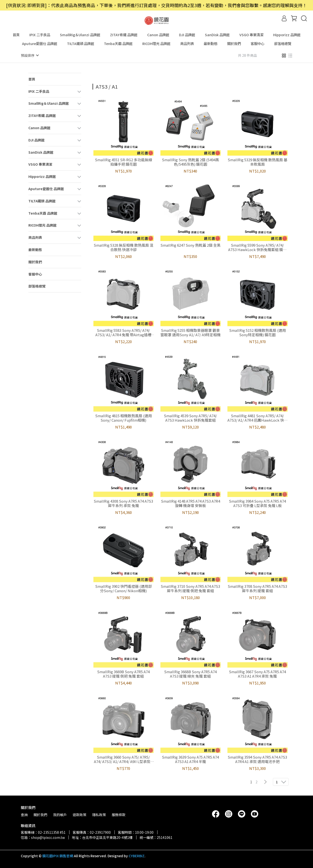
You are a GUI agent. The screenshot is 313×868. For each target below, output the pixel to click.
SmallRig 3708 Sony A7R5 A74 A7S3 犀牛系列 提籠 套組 (257, 588)
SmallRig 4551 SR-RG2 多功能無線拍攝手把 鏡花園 (123, 162)
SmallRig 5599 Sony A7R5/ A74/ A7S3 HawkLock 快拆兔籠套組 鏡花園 (257, 247)
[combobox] (101, 86)
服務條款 (119, 814)
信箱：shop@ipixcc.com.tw (43, 837)
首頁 (16, 35)
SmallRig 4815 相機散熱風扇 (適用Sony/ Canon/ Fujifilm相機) (123, 418)
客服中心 (257, 44)
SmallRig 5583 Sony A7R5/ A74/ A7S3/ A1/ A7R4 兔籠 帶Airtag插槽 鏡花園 (123, 332)
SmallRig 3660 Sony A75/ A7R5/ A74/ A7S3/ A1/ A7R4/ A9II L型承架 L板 (123, 759)
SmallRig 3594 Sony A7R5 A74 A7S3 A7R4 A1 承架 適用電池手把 (257, 759)
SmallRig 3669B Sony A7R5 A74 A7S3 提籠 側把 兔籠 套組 (123, 674)
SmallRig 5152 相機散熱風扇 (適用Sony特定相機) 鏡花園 (257, 332)
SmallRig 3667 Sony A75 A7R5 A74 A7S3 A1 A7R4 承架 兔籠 (257, 674)
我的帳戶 (60, 814)
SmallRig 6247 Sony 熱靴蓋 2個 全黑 (190, 245)
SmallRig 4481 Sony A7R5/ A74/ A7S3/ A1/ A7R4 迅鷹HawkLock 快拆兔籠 (257, 418)
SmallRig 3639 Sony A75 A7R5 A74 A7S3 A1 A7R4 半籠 (190, 759)
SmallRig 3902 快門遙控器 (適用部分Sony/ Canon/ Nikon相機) (123, 588)
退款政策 (79, 814)
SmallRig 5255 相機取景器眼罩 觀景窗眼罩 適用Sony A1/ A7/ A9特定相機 (190, 332)
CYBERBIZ (137, 856)
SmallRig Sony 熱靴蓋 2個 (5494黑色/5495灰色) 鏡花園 (190, 162)
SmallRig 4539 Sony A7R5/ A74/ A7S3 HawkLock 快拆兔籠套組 (190, 418)
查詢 (24, 814)
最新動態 (211, 44)
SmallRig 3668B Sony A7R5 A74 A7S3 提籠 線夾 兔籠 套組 (190, 674)
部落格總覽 (283, 44)
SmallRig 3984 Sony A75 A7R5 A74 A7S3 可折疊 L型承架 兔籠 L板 (257, 503)
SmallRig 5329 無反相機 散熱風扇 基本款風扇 (257, 162)
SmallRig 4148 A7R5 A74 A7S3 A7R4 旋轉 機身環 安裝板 (190, 503)
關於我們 (234, 44)
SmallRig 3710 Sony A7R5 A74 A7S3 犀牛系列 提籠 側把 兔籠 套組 (190, 588)
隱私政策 (99, 814)
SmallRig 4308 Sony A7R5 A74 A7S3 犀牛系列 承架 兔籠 (123, 503)
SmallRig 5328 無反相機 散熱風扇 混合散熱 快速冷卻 (123, 247)
